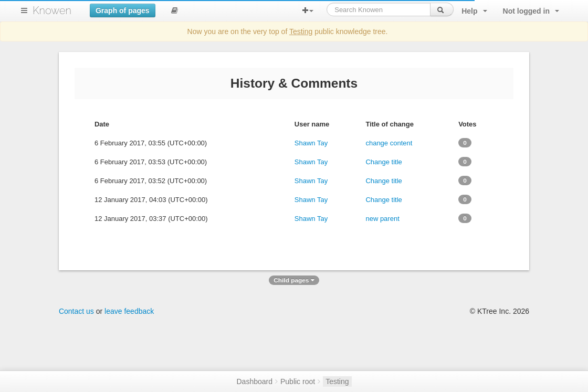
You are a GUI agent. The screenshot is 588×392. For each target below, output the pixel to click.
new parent (382, 219)
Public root (298, 382)
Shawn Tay (311, 143)
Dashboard (254, 382)
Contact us (76, 311)
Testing (301, 31)
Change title (384, 162)
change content (389, 143)
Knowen (52, 10)
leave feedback (129, 311)
